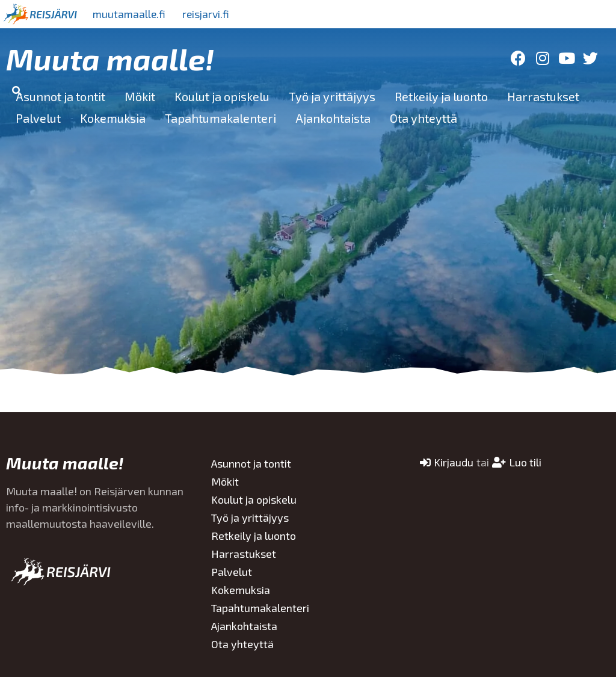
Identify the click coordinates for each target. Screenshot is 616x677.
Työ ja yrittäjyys (332, 96)
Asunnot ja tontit (60, 96)
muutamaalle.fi (131, 14)
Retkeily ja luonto (441, 96)
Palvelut (38, 118)
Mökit (140, 96)
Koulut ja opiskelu (222, 96)
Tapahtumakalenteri (220, 118)
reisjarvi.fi (210, 14)
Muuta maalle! (110, 58)
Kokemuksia (113, 118)
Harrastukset (543, 96)
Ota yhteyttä (423, 118)
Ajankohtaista (333, 118)
